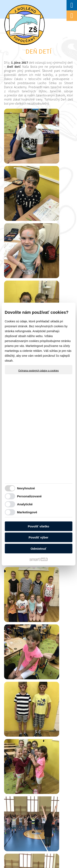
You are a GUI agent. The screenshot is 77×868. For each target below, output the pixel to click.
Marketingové (27, 512)
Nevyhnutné (26, 488)
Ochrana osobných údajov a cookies (38, 370)
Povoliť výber (38, 537)
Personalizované (29, 496)
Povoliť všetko (39, 526)
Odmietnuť (38, 548)
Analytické (25, 504)
